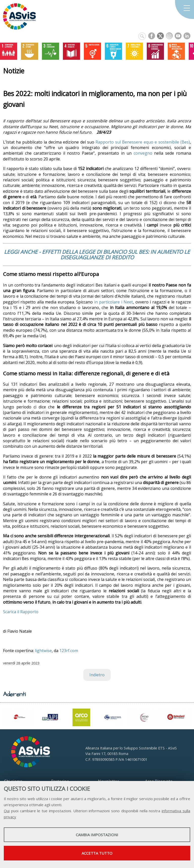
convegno (143, 153)
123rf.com (69, 651)
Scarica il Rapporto (21, 612)
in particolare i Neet (114, 302)
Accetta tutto (97, 853)
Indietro (97, 675)
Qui (7, 811)
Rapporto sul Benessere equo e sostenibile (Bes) (143, 142)
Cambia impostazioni (97, 835)
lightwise (43, 651)
